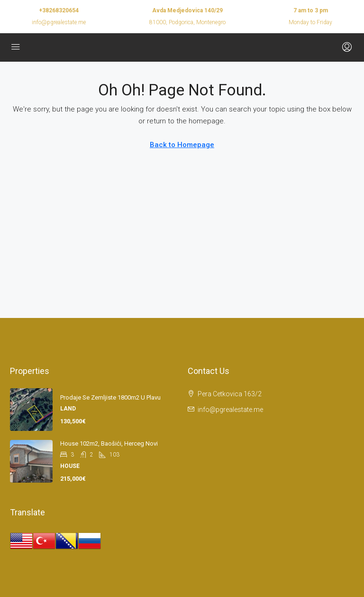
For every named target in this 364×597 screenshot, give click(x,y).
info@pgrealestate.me (59, 22)
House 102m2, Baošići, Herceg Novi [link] (109, 443)
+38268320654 (59, 10)
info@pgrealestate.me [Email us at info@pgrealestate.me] (230, 410)
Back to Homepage (182, 145)
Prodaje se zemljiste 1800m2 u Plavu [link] (110, 397)
